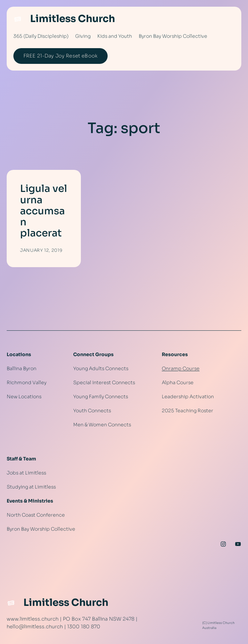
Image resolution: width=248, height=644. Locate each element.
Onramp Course (181, 368)
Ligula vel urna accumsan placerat (44, 211)
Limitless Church (73, 19)
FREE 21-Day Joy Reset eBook (60, 56)
